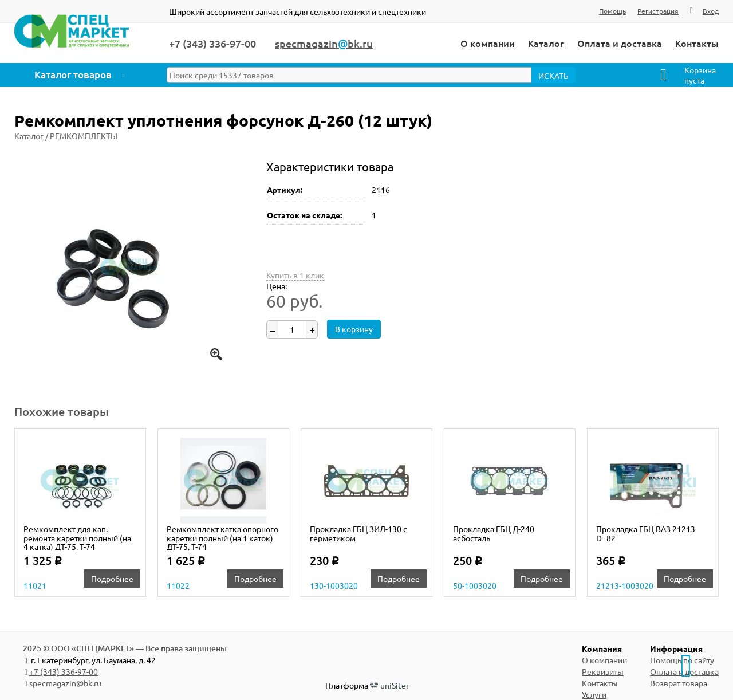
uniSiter (395, 685)
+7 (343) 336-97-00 (64, 671)
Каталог (546, 43)
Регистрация (658, 11)
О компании (488, 43)
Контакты (697, 43)
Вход (711, 11)
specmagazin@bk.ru (65, 683)
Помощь (612, 11)
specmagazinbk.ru (324, 43)
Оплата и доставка (620, 43)
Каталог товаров (73, 75)
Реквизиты (603, 671)
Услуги (594, 694)
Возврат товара (679, 683)
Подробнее (112, 579)
